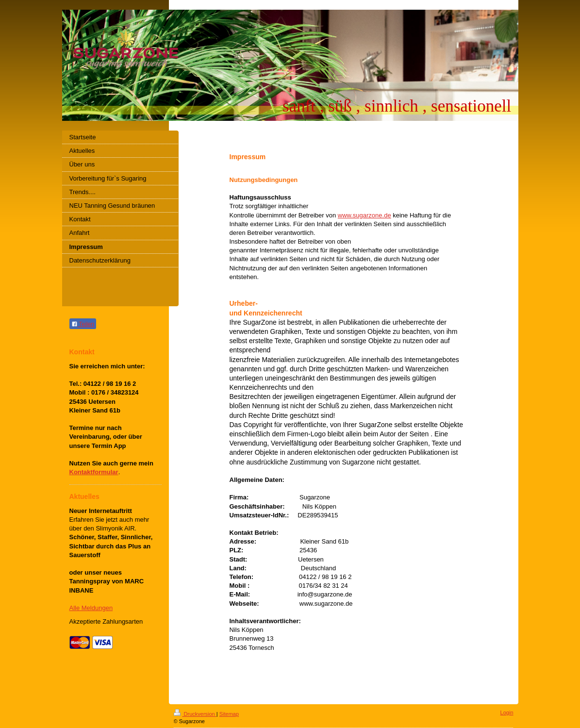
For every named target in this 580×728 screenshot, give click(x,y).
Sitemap (229, 714)
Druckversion (195, 714)
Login (507, 712)
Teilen (83, 324)
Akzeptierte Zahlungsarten (106, 621)
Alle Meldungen (91, 608)
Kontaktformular (94, 472)
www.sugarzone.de (365, 215)
